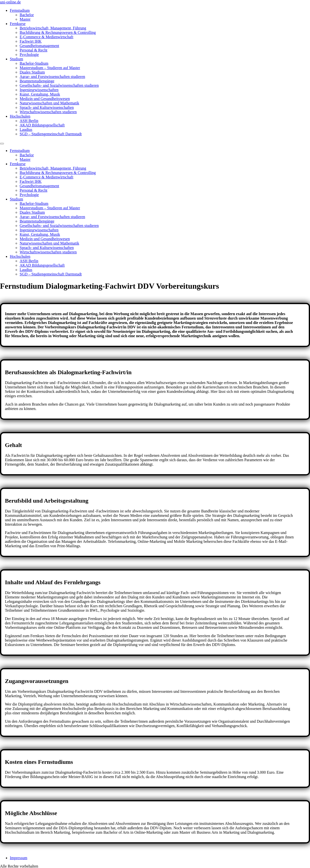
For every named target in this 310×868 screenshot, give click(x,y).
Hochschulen (20, 116)
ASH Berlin (29, 121)
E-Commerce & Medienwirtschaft (47, 37)
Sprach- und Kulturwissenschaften (47, 107)
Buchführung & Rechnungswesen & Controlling (58, 32)
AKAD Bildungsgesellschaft (42, 125)
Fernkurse (18, 24)
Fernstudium (20, 10)
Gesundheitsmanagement (39, 46)
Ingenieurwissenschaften (39, 90)
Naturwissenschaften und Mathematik (49, 103)
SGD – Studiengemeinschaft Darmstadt (51, 134)
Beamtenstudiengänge (37, 81)
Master (25, 19)
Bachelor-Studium (34, 63)
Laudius (26, 130)
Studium (16, 59)
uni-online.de (10, 2)
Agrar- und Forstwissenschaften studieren (52, 77)
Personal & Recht (34, 50)
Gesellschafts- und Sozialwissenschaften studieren (59, 85)
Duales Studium (32, 72)
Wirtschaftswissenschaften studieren (48, 112)
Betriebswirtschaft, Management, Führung (53, 28)
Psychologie (29, 55)
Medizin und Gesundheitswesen (45, 99)
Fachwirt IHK (31, 41)
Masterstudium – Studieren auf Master (50, 68)
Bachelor (27, 15)
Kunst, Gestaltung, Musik (40, 94)
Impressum (19, 853)
